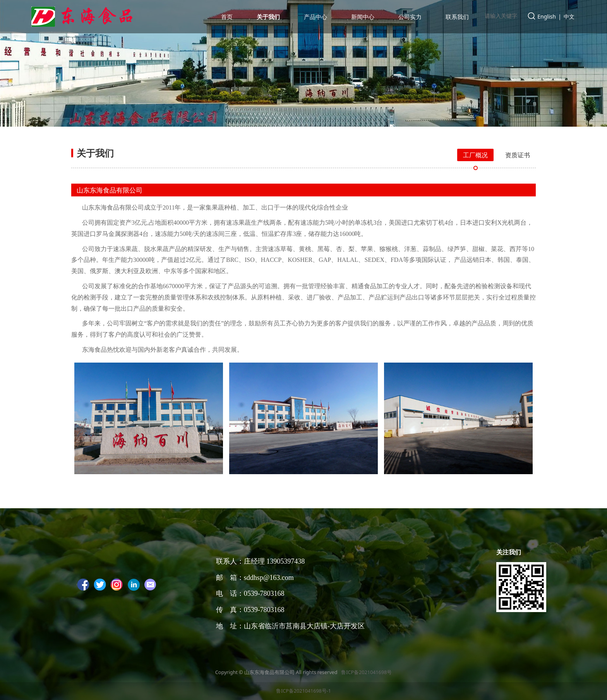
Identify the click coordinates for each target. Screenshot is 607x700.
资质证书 (518, 155)
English (547, 16)
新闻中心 (363, 17)
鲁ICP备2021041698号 (366, 672)
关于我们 (268, 17)
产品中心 (316, 17)
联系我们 (457, 17)
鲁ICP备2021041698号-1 (303, 691)
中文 (569, 16)
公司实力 (410, 17)
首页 (227, 17)
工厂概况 (475, 155)
